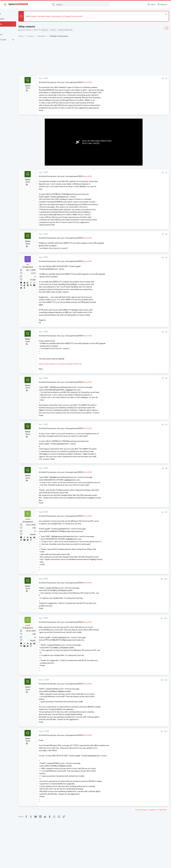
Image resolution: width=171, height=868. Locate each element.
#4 (124, 257)
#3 (124, 234)
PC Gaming (138, 223)
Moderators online (139, 386)
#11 (124, 618)
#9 (124, 512)
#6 (124, 378)
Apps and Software (141, 367)
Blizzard (57, 30)
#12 (124, 680)
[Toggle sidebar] (166, 28)
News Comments (140, 190)
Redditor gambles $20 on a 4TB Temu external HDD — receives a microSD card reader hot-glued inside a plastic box (151, 198)
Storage (137, 284)
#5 (124, 332)
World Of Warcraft (77, 30)
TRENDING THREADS (138, 155)
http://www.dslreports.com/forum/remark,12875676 (72, 364)
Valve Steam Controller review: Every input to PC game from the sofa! (66, 16)
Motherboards (140, 354)
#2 (124, 172)
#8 (124, 468)
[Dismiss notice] (165, 15)
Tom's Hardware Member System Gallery (150, 160)
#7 (124, 425)
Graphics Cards (140, 303)
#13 (124, 731)
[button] (5, 4)
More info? (98, 82)
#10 (124, 579)
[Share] (120, 78)
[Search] (71, 4)
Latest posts (135, 290)
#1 (124, 78)
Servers (65, 30)
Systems (137, 168)
